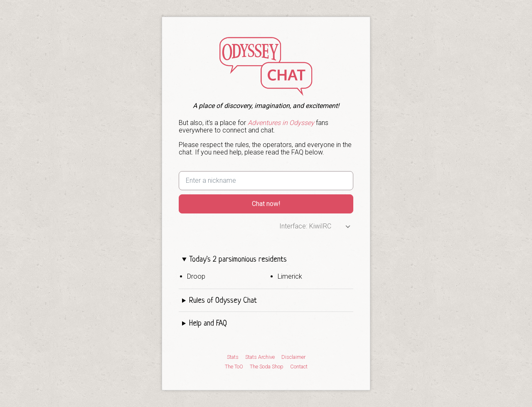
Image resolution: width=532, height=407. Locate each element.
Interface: (293, 226)
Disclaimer (293, 357)
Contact (299, 367)
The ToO (234, 367)
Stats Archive (260, 357)
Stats (233, 357)
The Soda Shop (267, 367)
